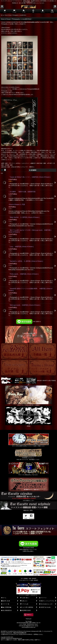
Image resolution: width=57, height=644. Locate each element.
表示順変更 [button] (33, 170)
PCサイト (29, 615)
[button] (2, 7)
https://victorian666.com (20, 633)
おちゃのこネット (26, 643)
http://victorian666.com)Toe (32, 22)
